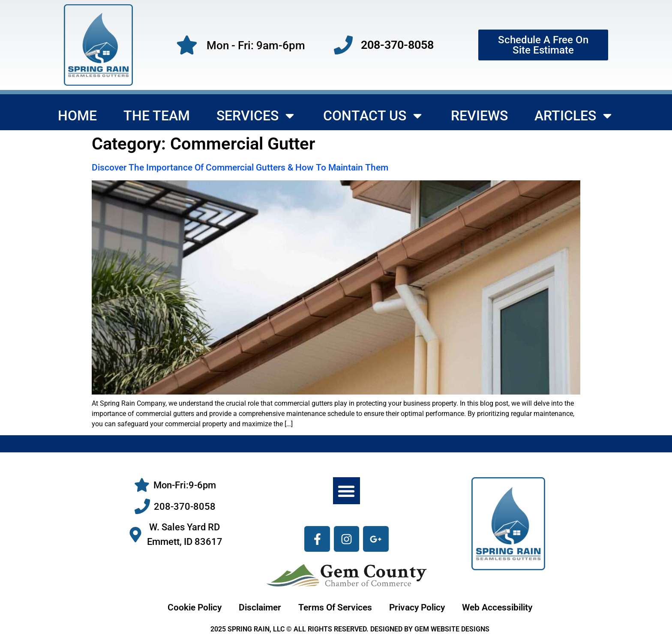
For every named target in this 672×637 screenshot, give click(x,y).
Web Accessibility (497, 607)
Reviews (479, 116)
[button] (346, 491)
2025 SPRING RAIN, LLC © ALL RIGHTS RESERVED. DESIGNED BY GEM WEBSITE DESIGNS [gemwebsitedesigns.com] (350, 629)
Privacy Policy (417, 607)
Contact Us (374, 116)
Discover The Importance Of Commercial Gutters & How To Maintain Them (240, 167)
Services (256, 116)
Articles (574, 116)
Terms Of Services (335, 607)
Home (77, 116)
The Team (157, 116)
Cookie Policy (195, 607)
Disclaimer (260, 607)
